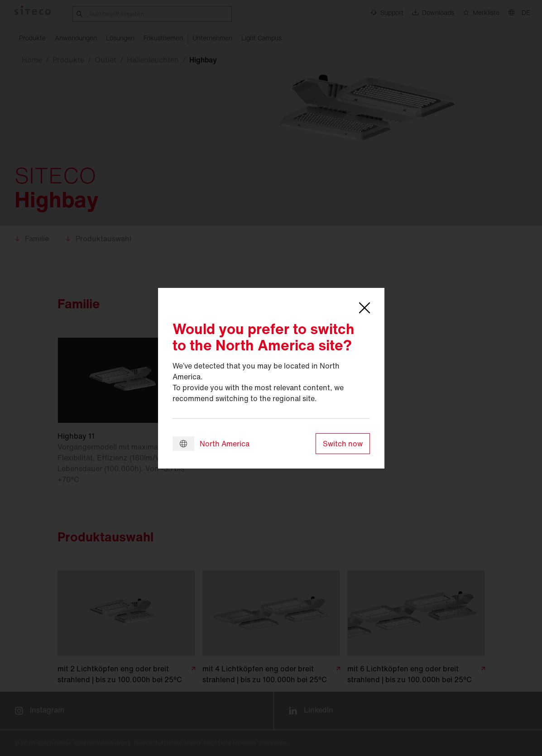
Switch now (343, 444)
